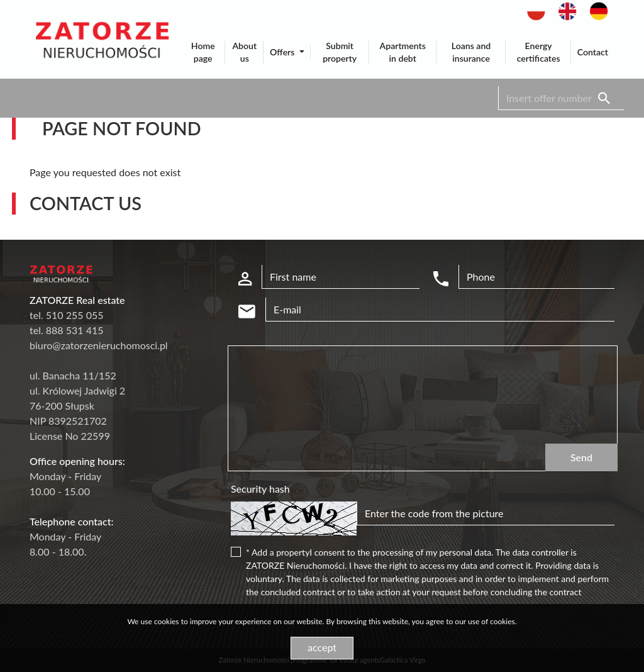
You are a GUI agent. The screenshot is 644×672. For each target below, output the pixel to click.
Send (581, 457)
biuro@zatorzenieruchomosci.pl (99, 345)
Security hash (260, 489)
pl (531, 8)
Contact (593, 52)
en (564, 8)
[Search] (561, 98)
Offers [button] (283, 52)
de (595, 8)
